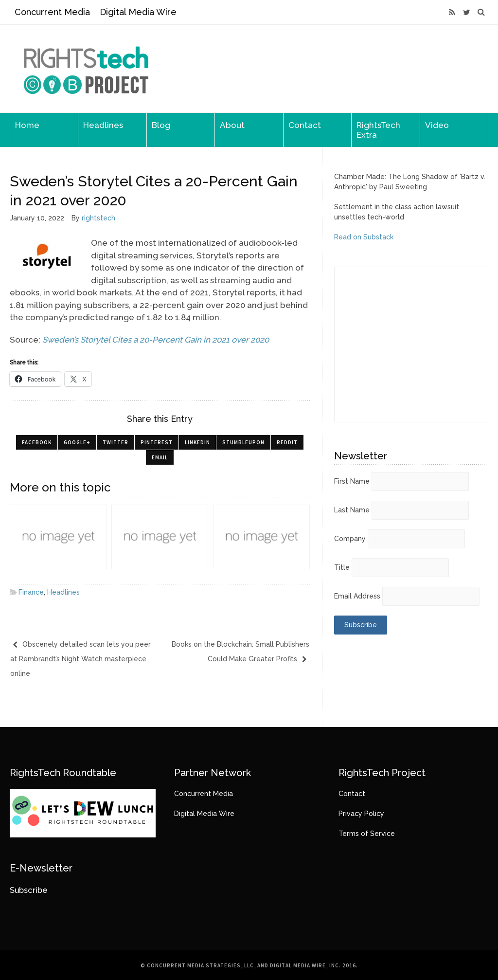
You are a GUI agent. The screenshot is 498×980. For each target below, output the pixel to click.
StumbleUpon (243, 442)
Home (27, 125)
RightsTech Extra (378, 130)
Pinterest (157, 442)
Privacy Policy (361, 814)
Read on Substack (364, 237)
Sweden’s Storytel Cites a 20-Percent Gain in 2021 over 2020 (156, 340)
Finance (31, 592)
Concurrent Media (52, 12)
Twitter (116, 442)
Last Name (352, 510)
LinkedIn (197, 442)
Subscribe (29, 890)
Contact (305, 125)
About (232, 125)
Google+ (77, 442)
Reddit (287, 442)
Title (342, 567)
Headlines (103, 125)
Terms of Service (367, 834)
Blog (161, 125)
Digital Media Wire (138, 12)
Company (350, 539)
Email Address (357, 596)
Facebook (37, 442)
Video (437, 125)
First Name (352, 481)
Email (160, 457)
